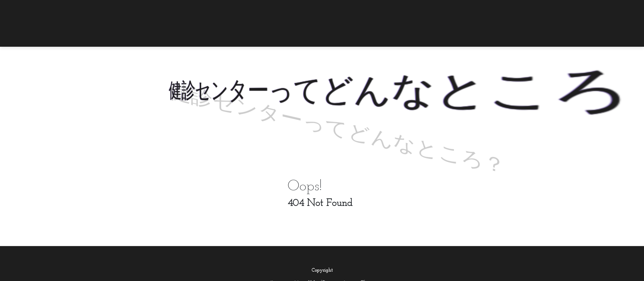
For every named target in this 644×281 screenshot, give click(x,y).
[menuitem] (483, 8)
